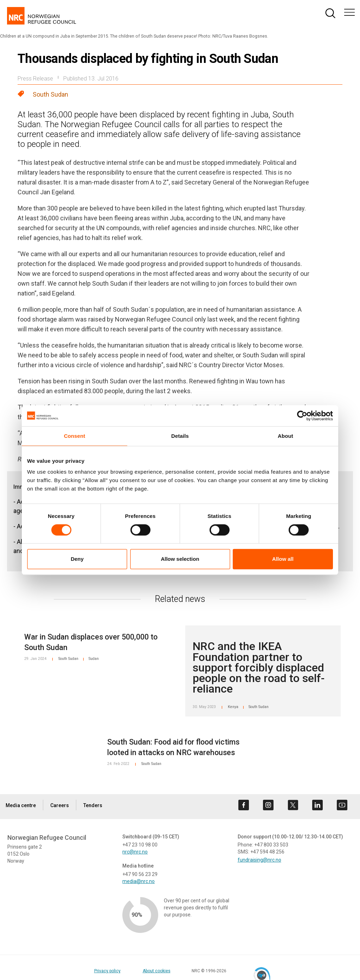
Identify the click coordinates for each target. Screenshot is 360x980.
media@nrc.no (139, 881)
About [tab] (285, 436)
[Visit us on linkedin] (317, 805)
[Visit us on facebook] (244, 805)
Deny (77, 559)
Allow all (283, 559)
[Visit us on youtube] (342, 805)
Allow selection (180, 559)
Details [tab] (180, 436)
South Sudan (50, 94)
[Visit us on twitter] (293, 805)
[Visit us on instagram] (268, 805)
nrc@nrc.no (135, 852)
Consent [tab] (75, 436)
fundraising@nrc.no (259, 860)
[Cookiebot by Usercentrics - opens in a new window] (302, 416)
